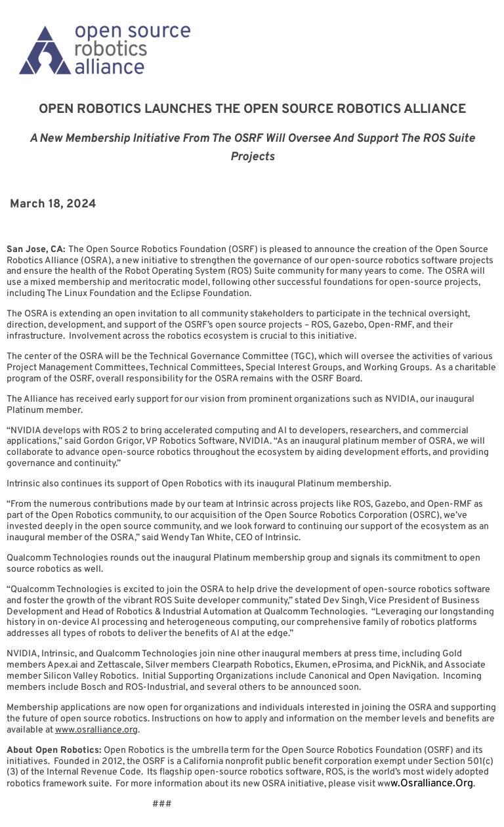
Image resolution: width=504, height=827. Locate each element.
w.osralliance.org (432, 784)
